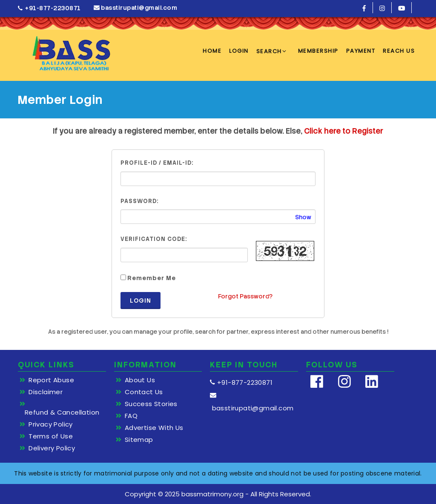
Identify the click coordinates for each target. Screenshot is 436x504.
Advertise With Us (154, 428)
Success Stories (151, 404)
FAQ (131, 416)
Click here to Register (344, 131)
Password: (139, 201)
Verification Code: (154, 239)
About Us (140, 380)
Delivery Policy (52, 448)
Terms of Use (51, 436)
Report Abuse (51, 380)
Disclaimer (46, 392)
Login (141, 301)
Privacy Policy (51, 424)
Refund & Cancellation (62, 412)
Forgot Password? (245, 296)
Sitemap (139, 440)
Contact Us (144, 392)
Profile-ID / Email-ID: (157, 163)
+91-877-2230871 (49, 8)
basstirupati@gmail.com (136, 8)
